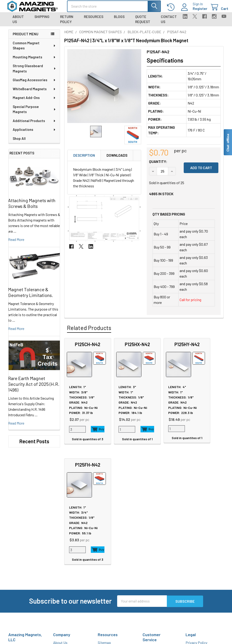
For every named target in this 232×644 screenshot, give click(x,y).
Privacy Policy (196, 530)
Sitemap (104, 530)
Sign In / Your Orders (158, 580)
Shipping (42, 20)
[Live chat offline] (228, 142)
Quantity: (158, 165)
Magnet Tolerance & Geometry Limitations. (31, 296)
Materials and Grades (69, 596)
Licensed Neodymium (114, 569)
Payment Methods (200, 558)
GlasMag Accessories (34, 84)
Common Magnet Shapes (34, 49)
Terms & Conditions (201, 547)
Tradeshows (63, 547)
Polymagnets (63, 613)
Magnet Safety (109, 536)
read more (16, 243)
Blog (57, 553)
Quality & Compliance (202, 553)
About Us (18, 23)
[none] (104, 90)
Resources (94, 20)
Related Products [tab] (89, 331)
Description (84, 159)
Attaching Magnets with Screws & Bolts (32, 207)
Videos (103, 586)
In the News (62, 541)
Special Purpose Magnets (34, 113)
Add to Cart (93, 433)
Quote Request (143, 23)
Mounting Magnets (34, 61)
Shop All (19, 142)
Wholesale (195, 572)
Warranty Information (202, 541)
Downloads (117, 159)
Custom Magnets (66, 580)
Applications (34, 133)
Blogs (119, 20)
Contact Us (169, 23)
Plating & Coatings (112, 553)
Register (195, 11)
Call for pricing (190, 303)
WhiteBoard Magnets (34, 93)
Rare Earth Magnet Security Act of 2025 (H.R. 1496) (34, 388)
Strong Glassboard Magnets (34, 72)
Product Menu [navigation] (26, 37)
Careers (59, 536)
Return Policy (67, 23)
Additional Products (34, 124)
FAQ (146, 541)
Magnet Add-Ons (34, 101)
